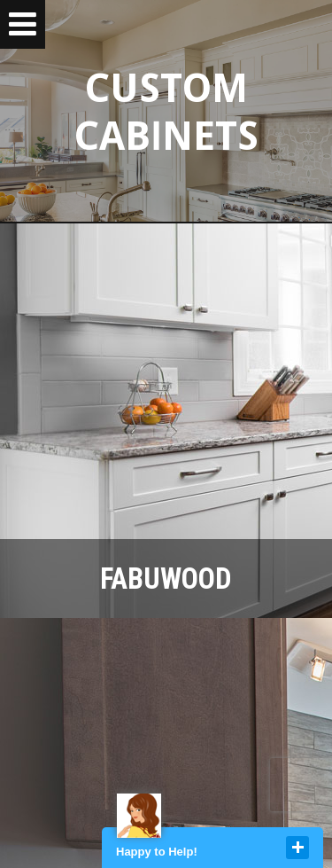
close (297, 848)
